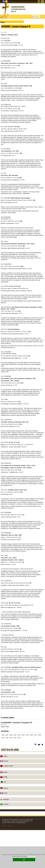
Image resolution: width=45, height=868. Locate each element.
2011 (19, 781)
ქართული (6, 843)
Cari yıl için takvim (8, 58)
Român (5, 837)
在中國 (5, 821)
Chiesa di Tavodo (8, 33)
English (5, 816)
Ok (24, 860)
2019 (27, 779)
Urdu (5, 826)
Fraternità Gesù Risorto (9, 28)
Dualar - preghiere (8, 44)
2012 (15, 781)
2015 (3, 781)
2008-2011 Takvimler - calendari (12, 61)
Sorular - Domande (8, 55)
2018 (31, 779)
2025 (7, 779)
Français (6, 805)
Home (4, 25)
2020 (23, 779)
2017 (36, 779)
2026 (3, 779)
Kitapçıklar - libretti (8, 52)
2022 (15, 779)
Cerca (43, 16)
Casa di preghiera (8, 31)
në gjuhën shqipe (8, 810)
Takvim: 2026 (5, 770)
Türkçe (5, 800)
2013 (11, 781)
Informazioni (32, 856)
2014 (7, 781)
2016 (40, 779)
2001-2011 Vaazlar (8, 50)
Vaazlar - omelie (7, 47)
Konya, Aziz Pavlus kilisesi (10, 42)
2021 (19, 779)
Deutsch (6, 832)
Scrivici (5, 39)
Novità (4, 36)
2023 (11, 779)
